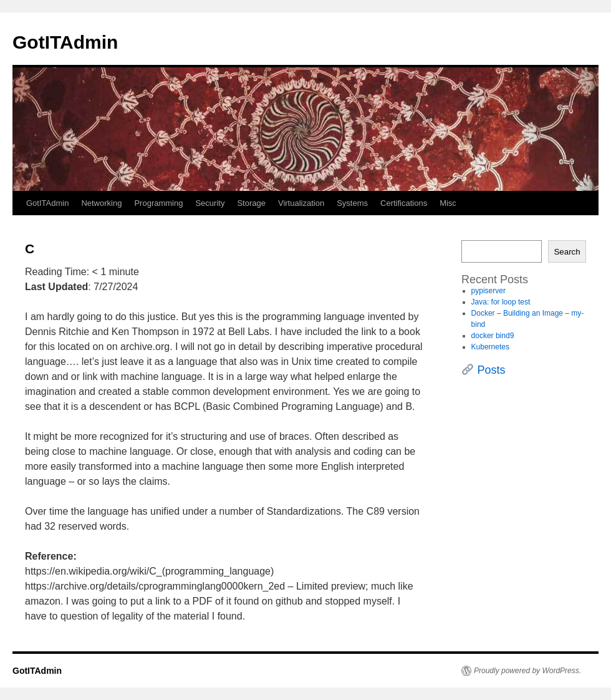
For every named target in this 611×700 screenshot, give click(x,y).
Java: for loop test (501, 302)
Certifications (404, 203)
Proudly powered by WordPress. (527, 671)
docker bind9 (493, 336)
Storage (251, 203)
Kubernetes (490, 347)
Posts (492, 370)
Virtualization (301, 203)
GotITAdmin (65, 42)
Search (567, 252)
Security (210, 203)
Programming (158, 203)
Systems (352, 203)
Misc (448, 203)
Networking (101, 203)
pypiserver (488, 291)
